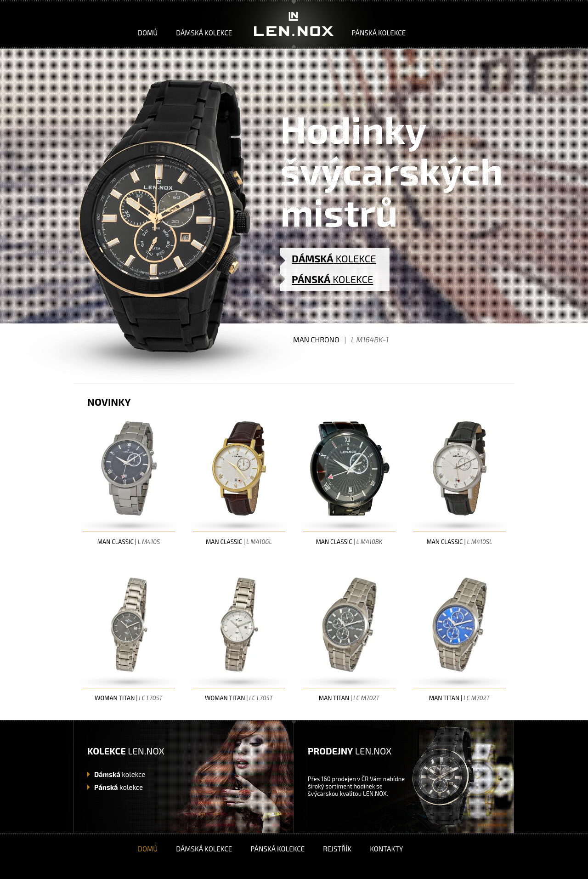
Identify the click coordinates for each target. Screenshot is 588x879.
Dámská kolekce (204, 33)
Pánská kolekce (379, 33)
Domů (148, 33)
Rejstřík (337, 849)
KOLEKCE (334, 258)
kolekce (120, 774)
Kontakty (386, 849)
